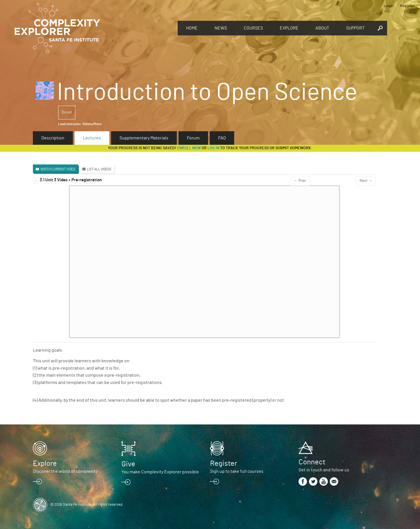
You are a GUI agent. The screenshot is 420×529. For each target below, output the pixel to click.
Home (192, 28)
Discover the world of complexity (65, 471)
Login (389, 5)
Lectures (92, 138)
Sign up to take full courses (237, 471)
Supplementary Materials (144, 138)
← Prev (300, 181)
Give (128, 464)
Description (53, 138)
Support (355, 28)
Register (407, 5)
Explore (289, 28)
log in (213, 148)
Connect (312, 462)
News (221, 28)
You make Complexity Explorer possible (160, 472)
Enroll (67, 112)
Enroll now (189, 148)
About (322, 28)
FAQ (222, 138)
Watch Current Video (58, 169)
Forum (193, 138)
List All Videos (99, 169)
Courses (253, 28)
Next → (366, 181)
